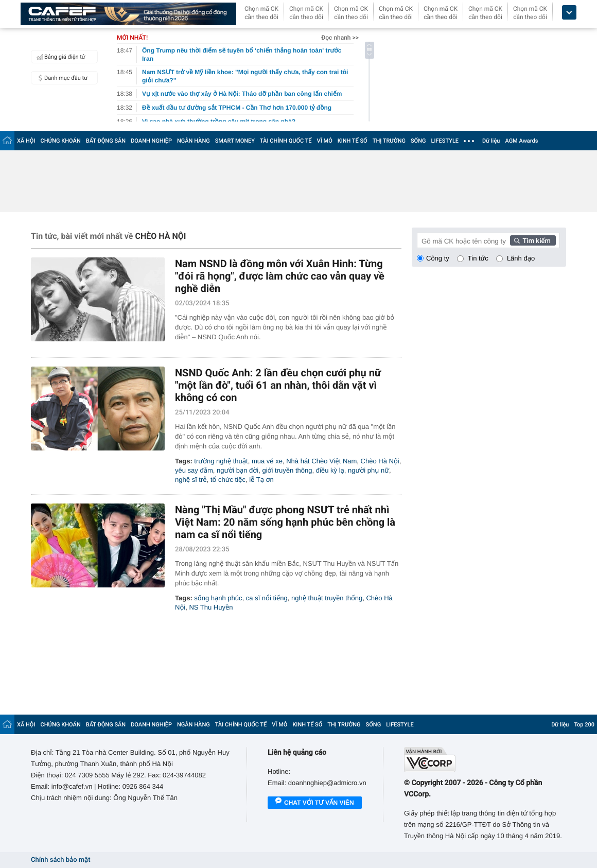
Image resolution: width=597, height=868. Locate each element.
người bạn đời (238, 470)
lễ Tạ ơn (261, 480)
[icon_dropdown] (569, 13)
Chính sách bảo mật (60, 860)
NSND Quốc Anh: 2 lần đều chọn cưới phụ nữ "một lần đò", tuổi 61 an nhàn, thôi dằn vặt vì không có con (278, 385)
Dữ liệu (491, 141)
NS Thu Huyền (211, 607)
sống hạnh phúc (218, 598)
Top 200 (584, 725)
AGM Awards (521, 141)
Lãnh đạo (521, 258)
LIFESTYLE (445, 141)
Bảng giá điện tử (60, 57)
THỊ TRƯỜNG (389, 141)
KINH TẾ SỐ (353, 141)
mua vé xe (267, 461)
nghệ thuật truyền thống (327, 598)
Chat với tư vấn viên (315, 803)
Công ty (438, 258)
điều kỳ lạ (330, 470)
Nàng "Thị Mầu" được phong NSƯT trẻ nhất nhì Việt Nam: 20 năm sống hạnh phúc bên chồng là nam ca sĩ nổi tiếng (285, 522)
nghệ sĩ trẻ (191, 480)
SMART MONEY (235, 141)
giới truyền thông (287, 470)
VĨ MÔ (325, 141)
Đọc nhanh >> (340, 38)
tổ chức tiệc (228, 480)
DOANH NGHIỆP (151, 141)
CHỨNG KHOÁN (61, 141)
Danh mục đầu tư (61, 78)
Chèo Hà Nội (380, 461)
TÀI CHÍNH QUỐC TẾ (286, 141)
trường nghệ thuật (221, 461)
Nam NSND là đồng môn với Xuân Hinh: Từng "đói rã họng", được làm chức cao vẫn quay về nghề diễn (280, 276)
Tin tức (478, 258)
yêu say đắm (194, 470)
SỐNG (418, 141)
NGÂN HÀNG (194, 141)
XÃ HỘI (26, 141)
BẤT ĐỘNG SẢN (106, 141)
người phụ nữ (368, 470)
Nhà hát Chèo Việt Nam (321, 461)
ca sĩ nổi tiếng (267, 598)
